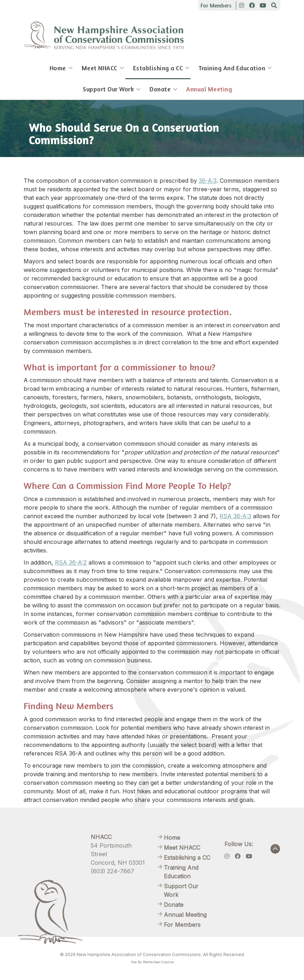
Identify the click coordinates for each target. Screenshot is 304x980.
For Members (216, 5)
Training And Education (232, 68)
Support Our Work (108, 89)
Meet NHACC (100, 68)
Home (58, 68)
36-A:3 (208, 181)
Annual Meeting (209, 89)
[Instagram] (242, 5)
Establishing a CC (158, 68)
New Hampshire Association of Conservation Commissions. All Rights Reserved (160, 954)
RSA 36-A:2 (71, 562)
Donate (160, 89)
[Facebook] (252, 5)
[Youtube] (263, 5)
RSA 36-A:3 (235, 516)
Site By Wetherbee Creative (152, 962)
